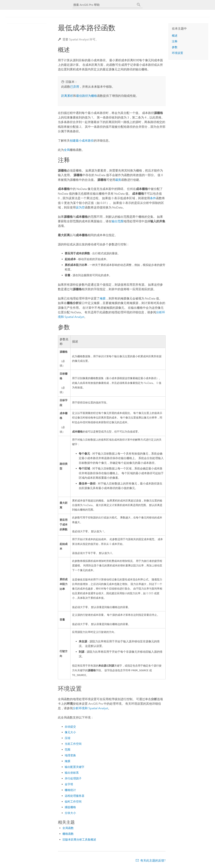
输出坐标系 (72, 773)
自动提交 (70, 727)
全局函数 (68, 829)
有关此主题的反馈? (153, 861)
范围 (68, 750)
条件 (153, 198)
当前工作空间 (73, 744)
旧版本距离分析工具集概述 (79, 840)
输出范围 (117, 221)
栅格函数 (68, 834)
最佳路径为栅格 (87, 96)
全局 (67, 150)
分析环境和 (90, 709)
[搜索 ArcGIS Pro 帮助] (104, 5)
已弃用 (75, 87)
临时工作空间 (73, 802)
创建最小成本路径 (82, 141)
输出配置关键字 (75, 767)
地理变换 (70, 756)
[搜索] (139, 5)
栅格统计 (70, 791)
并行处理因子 (73, 779)
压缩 (68, 739)
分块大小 (70, 813)
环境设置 (177, 53)
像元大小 (70, 733)
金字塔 (69, 785)
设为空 (80, 207)
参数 (175, 47)
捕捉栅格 (70, 808)
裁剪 (118, 180)
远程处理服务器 (75, 796)
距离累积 (67, 96)
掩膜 (103, 298)
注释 (175, 41)
